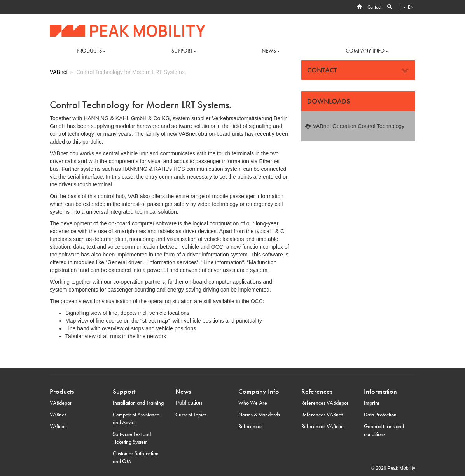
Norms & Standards (259, 415)
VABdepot (60, 403)
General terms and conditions (384, 430)
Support (184, 51)
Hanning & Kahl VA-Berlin (128, 31)
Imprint (371, 403)
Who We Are (253, 403)
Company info (367, 51)
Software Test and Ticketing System (132, 438)
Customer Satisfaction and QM (136, 457)
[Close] (405, 71)
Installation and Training (138, 403)
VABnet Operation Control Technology (359, 126)
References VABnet (322, 415)
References (250, 426)
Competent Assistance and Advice (136, 418)
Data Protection (380, 415)
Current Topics (191, 415)
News (271, 51)
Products (91, 51)
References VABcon (323, 426)
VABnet (58, 415)
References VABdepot (325, 403)
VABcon (58, 426)
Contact (374, 7)
